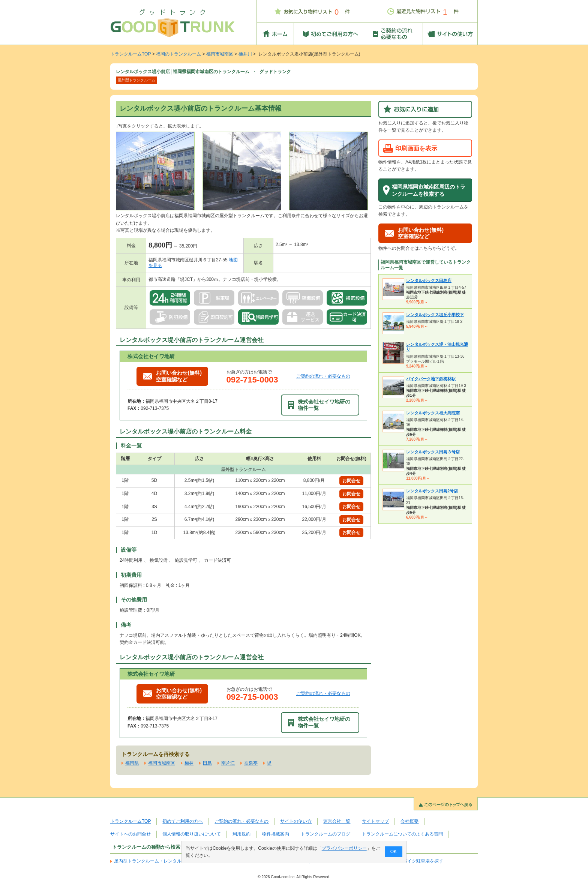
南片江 (228, 763)
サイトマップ (375, 821)
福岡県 (132, 763)
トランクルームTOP (130, 54)
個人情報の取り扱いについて (192, 834)
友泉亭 (251, 763)
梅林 (189, 763)
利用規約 (241, 834)
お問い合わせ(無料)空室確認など (172, 376)
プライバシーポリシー (344, 848)
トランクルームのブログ (325, 834)
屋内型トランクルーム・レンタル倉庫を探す (159, 861)
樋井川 (245, 54)
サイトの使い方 (296, 821)
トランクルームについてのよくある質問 (402, 834)
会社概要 (409, 821)
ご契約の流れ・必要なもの (323, 376)
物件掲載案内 (276, 834)
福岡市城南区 (220, 54)
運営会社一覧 (337, 821)
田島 (207, 763)
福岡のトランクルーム (178, 54)
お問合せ (351, 481)
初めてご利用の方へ (183, 821)
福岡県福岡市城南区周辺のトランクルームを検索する (429, 190)
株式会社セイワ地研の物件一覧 (319, 405)
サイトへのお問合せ (130, 834)
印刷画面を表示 (416, 148)
